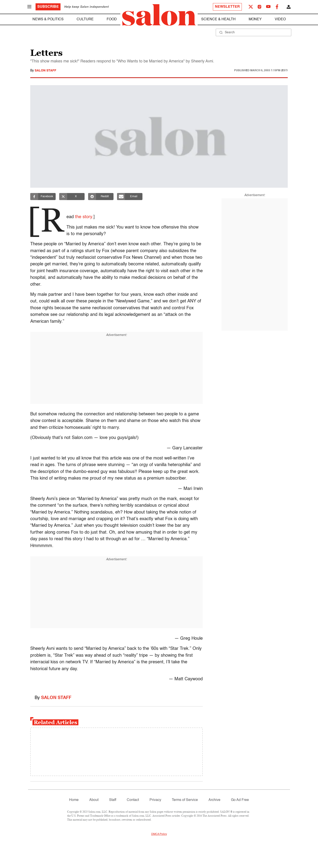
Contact (133, 800)
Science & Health (218, 19)
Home (74, 800)
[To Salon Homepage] (159, 15)
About (94, 800)
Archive (214, 800)
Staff (113, 800)
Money (255, 19)
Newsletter (227, 7)
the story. (86, 217)
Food (112, 19)
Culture (85, 19)
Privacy (155, 800)
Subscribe (48, 7)
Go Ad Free (240, 800)
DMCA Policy (159, 834)
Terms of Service (185, 800)
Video (280, 19)
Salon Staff (45, 71)
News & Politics (48, 19)
